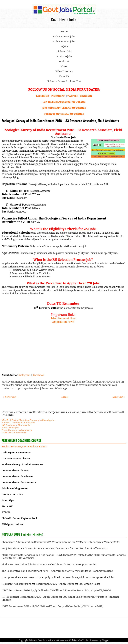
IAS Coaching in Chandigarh (16, 425)
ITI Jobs (64, 46)
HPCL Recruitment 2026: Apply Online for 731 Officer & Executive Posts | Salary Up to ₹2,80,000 (56, 590)
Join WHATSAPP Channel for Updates (64, 108)
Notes (64, 66)
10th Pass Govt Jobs (64, 37)
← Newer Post (9, 397)
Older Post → (119, 397)
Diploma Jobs (64, 51)
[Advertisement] (63, 347)
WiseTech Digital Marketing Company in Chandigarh (28, 420)
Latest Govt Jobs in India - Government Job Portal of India (60, 640)
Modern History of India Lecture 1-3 (22, 465)
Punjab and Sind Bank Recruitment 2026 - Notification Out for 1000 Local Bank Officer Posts (55, 549)
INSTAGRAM (58, 96)
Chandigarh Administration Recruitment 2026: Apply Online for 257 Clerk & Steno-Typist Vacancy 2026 (61, 542)
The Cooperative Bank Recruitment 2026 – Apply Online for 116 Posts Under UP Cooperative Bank (57, 571)
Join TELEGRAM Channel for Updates (64, 102)
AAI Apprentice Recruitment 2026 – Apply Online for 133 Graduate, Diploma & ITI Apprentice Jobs (58, 577)
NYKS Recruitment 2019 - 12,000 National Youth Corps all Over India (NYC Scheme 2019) (52, 606)
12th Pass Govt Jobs (64, 42)
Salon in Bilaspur (10, 428)
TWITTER (73, 96)
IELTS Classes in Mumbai (14, 433)
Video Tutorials (64, 71)
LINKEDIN (86, 96)
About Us (64, 76)
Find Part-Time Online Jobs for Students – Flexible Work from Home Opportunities (49, 564)
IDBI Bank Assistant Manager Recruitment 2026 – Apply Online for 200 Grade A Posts (51, 584)
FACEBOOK (43, 96)
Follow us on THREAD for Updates (64, 114)
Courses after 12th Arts (15, 471)
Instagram (24, 375)
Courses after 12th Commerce (19, 482)
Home (64, 32)
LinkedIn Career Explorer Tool (64, 81)
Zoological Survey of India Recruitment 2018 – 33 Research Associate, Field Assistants (60, 121)
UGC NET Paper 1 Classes (16, 459)
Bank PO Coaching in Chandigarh (18, 423)
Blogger (106, 640)
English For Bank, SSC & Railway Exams (24, 447)
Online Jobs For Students (16, 453)
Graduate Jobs (64, 56)
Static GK (64, 61)
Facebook (39, 375)
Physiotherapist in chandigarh (17, 430)
